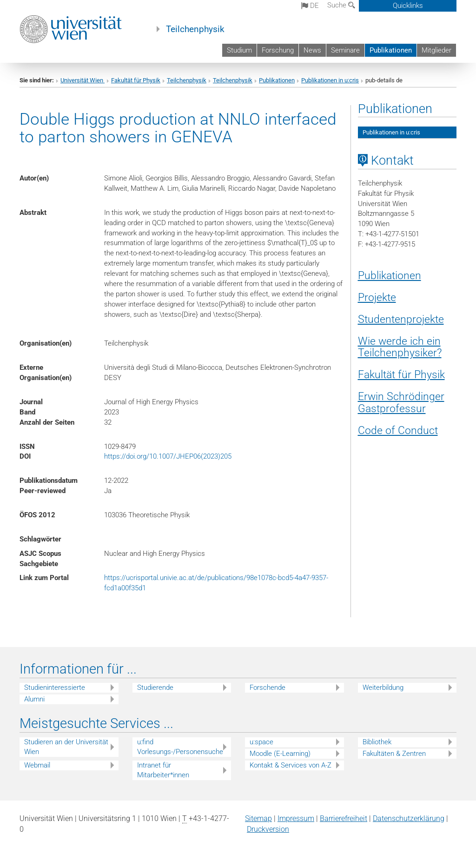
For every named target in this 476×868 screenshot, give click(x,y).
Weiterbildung (383, 688)
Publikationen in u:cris (330, 80)
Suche (341, 5)
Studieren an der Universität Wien (66, 747)
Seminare (345, 50)
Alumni (34, 699)
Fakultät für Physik (136, 80)
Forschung (278, 50)
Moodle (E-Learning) (280, 754)
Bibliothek (377, 742)
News (312, 50)
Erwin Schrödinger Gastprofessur (401, 402)
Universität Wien (83, 80)
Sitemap (258, 818)
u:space (261, 742)
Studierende (155, 688)
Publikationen (391, 50)
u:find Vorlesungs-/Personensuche (180, 747)
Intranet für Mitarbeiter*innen (163, 770)
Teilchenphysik (195, 29)
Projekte (377, 297)
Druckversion (268, 829)
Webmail (37, 765)
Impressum (296, 818)
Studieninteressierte (55, 688)
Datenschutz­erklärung (409, 818)
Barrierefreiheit (344, 818)
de (310, 6)
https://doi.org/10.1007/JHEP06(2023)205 (168, 456)
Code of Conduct (398, 430)
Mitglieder (436, 50)
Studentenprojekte (401, 319)
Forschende (268, 688)
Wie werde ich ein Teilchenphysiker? (400, 347)
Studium (239, 50)
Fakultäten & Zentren (394, 754)
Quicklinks (408, 6)
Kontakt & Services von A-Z (291, 765)
